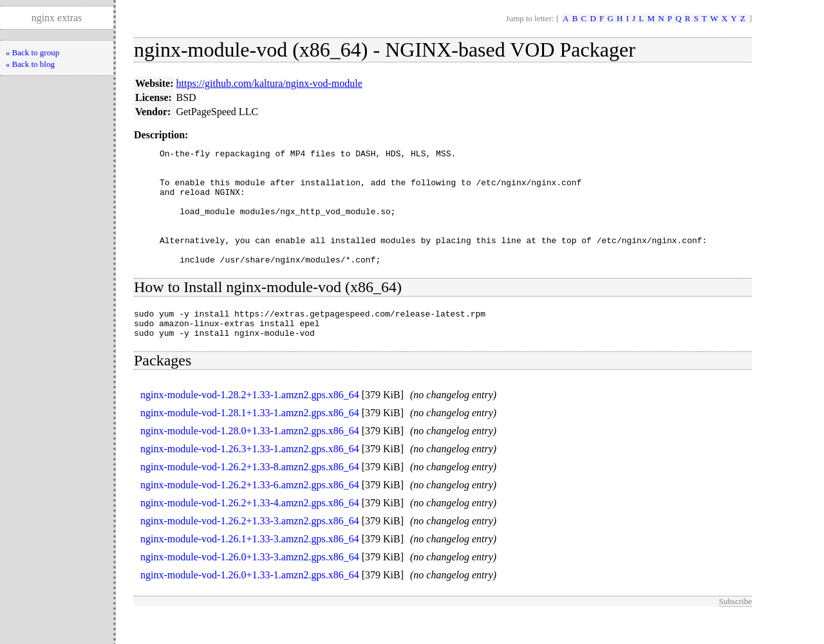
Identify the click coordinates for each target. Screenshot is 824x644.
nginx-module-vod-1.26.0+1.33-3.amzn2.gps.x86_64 (250, 586)
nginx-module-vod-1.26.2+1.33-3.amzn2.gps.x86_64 (250, 550)
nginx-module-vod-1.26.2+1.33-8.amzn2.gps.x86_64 (250, 496)
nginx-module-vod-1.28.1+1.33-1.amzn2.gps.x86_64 (250, 442)
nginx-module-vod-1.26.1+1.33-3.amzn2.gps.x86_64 (250, 568)
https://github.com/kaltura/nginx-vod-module (269, 83)
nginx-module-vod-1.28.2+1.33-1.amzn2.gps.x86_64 (250, 424)
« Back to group (33, 52)
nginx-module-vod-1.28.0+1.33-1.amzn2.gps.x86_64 (250, 460)
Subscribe (735, 630)
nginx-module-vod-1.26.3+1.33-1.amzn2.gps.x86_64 (250, 478)
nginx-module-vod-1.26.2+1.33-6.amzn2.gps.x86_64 (250, 514)
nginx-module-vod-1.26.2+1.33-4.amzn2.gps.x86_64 (250, 532)
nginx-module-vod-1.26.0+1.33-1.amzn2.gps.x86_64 (250, 604)
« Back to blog (30, 64)
